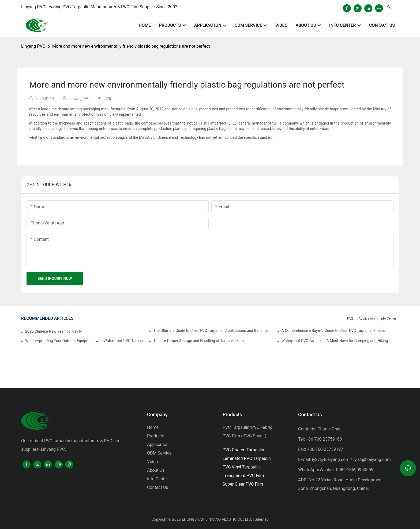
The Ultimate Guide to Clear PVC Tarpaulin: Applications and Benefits (210, 331)
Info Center (388, 318)
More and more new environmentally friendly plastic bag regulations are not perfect (131, 46)
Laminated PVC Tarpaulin (247, 458)
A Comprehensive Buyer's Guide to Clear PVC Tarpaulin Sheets (333, 331)
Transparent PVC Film (243, 476)
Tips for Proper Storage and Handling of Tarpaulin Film (198, 341)
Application (367, 318)
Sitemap (262, 519)
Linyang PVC (33, 46)
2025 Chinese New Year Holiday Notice (54, 331)
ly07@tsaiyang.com (372, 459)
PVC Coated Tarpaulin (243, 450)
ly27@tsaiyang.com (331, 459)
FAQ (350, 318)
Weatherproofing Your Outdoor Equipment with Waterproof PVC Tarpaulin (84, 341)
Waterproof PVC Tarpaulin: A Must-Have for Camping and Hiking (335, 341)
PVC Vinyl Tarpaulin (241, 467)
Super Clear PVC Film (243, 484)
